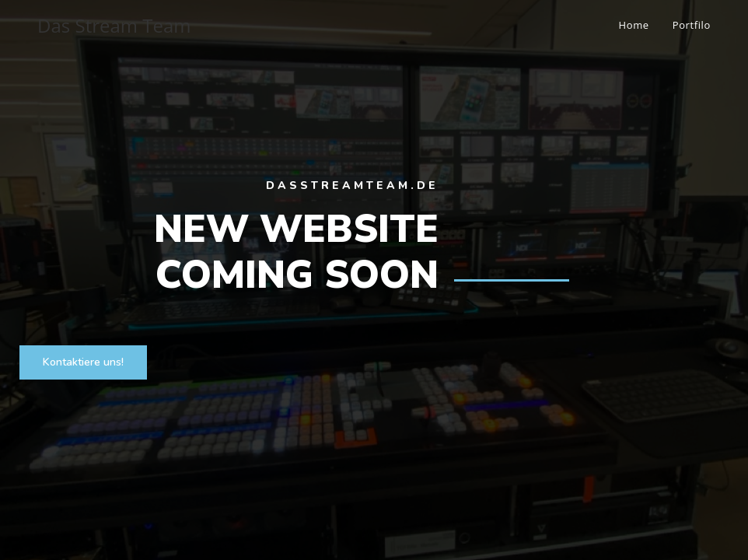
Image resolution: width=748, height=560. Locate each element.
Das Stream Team (114, 25)
